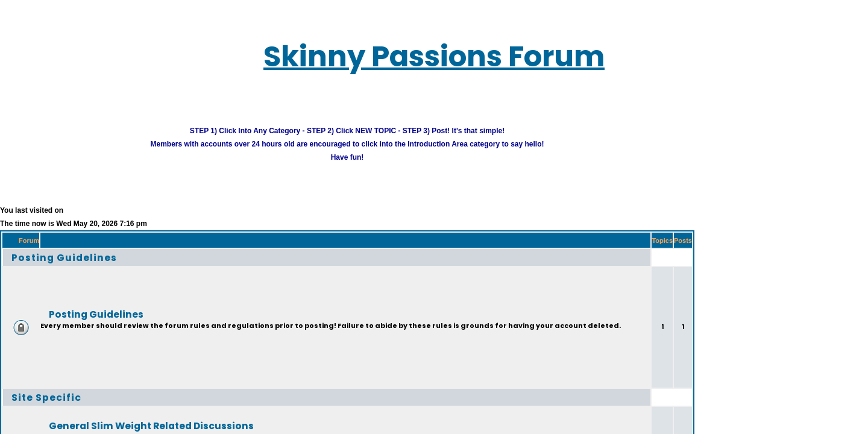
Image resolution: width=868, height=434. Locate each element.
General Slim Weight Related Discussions (116, 410)
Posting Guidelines (47, 241)
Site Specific (32, 381)
